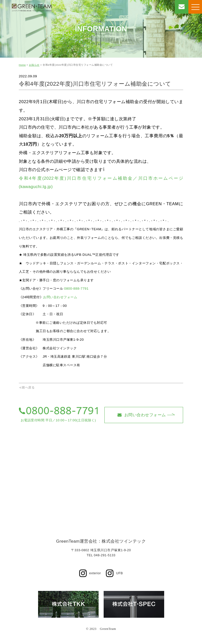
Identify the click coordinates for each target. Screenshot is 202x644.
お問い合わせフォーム (60, 297)
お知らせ (34, 65)
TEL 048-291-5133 (101, 555)
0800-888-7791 (76, 289)
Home (22, 65)
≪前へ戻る (27, 387)
